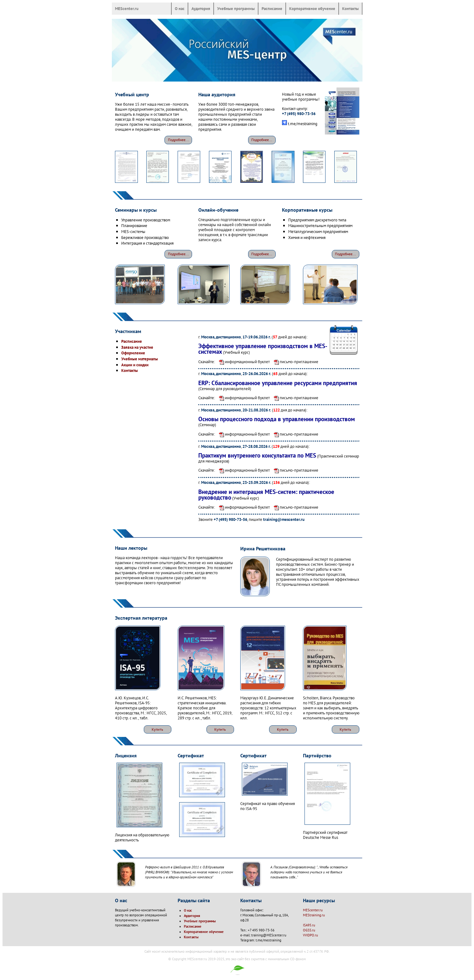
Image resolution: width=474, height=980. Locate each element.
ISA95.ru (309, 925)
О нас (180, 8)
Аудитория (201, 8)
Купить (157, 729)
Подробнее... (178, 140)
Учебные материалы (140, 359)
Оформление (133, 353)
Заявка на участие (137, 347)
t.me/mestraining (303, 124)
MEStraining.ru (314, 915)
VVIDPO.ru (310, 935)
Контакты (350, 8)
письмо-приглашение (294, 362)
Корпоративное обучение (312, 8)
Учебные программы (236, 8)
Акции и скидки (135, 365)
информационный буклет (243, 362)
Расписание (272, 8)
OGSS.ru (309, 930)
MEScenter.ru (127, 8)
